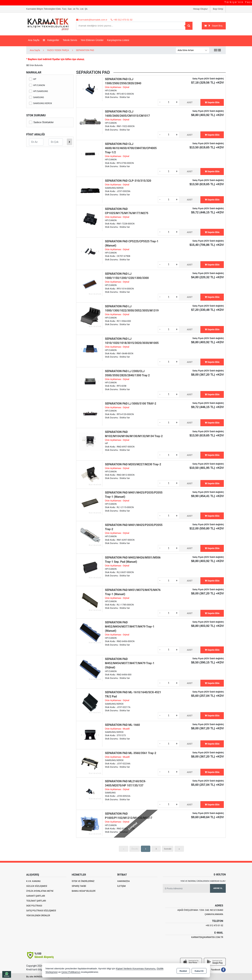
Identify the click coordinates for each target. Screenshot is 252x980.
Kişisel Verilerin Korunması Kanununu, (136, 969)
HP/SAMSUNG (38, 91)
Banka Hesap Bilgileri (84, 891)
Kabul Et (199, 971)
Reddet (183, 971)
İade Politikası (34, 906)
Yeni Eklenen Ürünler (38, 916)
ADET (190, 102)
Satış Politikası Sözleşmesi (41, 911)
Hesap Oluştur (200, 9)
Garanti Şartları (36, 896)
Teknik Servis (70, 40)
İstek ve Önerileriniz (83, 881)
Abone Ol (218, 888)
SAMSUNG (36, 97)
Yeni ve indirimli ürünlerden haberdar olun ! (203, 881)
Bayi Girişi (218, 9)
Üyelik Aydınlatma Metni (40, 891)
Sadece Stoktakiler (41, 122)
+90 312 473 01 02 (214, 926)
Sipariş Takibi (79, 886)
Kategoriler (51, 40)
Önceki (135, 849)
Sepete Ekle (212, 102)
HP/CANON (37, 85)
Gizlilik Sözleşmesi (37, 886)
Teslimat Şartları (36, 901)
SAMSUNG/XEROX (41, 103)
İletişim (121, 886)
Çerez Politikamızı (71, 972)
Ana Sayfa (34, 40)
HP (33, 79)
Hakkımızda (123, 881)
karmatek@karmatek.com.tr (207, 937)
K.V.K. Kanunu (33, 881)
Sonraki (168, 849)
